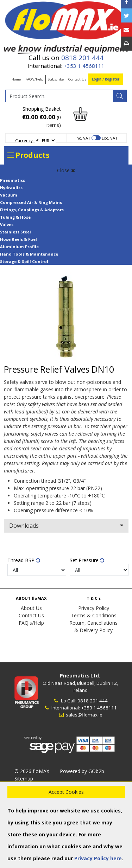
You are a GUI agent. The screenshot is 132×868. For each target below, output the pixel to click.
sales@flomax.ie (80, 715)
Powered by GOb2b (82, 771)
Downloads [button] (66, 526)
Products (29, 155)
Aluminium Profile (19, 247)
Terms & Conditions (94, 615)
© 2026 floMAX (32, 771)
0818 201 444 (82, 58)
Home (16, 79)
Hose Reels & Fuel (18, 239)
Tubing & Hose (15, 217)
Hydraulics (11, 188)
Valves (7, 224)
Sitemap (24, 779)
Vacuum (9, 195)
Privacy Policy (94, 608)
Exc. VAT (110, 138)
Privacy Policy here (98, 858)
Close (66, 170)
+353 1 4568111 (84, 66)
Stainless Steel (15, 232)
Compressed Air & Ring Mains (31, 202)
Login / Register (106, 79)
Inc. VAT (83, 138)
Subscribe (56, 79)
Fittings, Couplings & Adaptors (32, 210)
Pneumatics (12, 180)
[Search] (120, 96)
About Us (31, 608)
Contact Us (77, 79)
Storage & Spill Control (24, 261)
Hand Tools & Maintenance (29, 254)
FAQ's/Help (34, 79)
